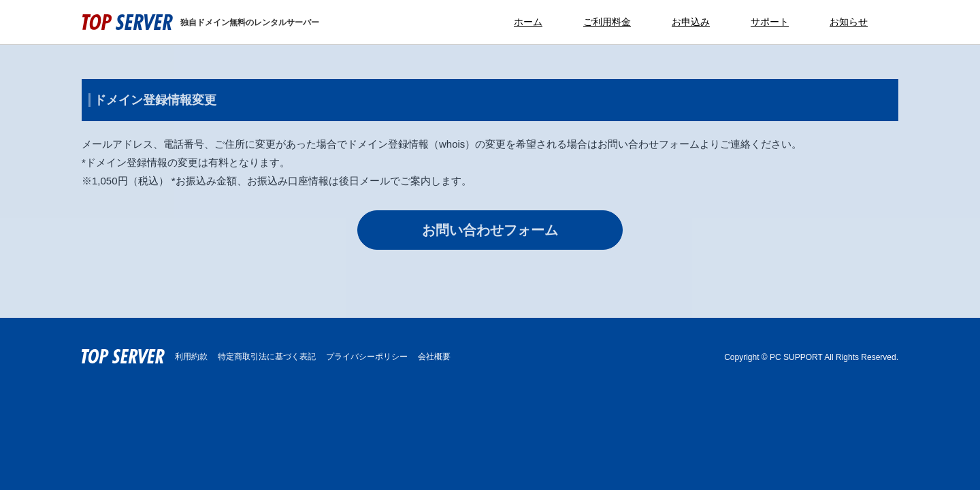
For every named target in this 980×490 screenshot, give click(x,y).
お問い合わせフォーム (490, 230)
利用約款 (191, 357)
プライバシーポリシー (367, 357)
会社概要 (434, 357)
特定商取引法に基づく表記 (267, 357)
